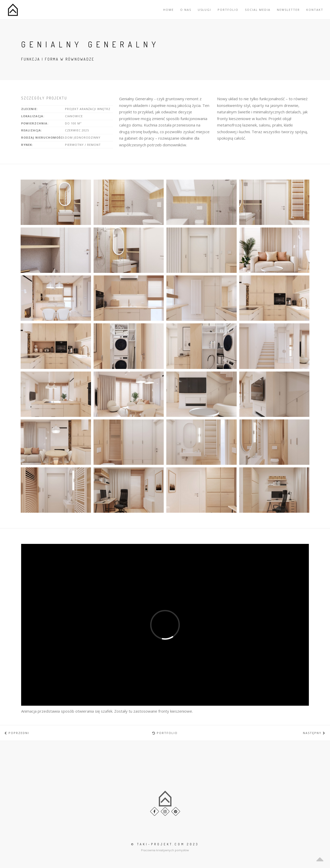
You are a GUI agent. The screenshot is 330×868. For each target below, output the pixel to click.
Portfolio (228, 10)
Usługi (204, 10)
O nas (186, 10)
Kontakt (315, 10)
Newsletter (288, 10)
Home (168, 10)
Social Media (258, 10)
